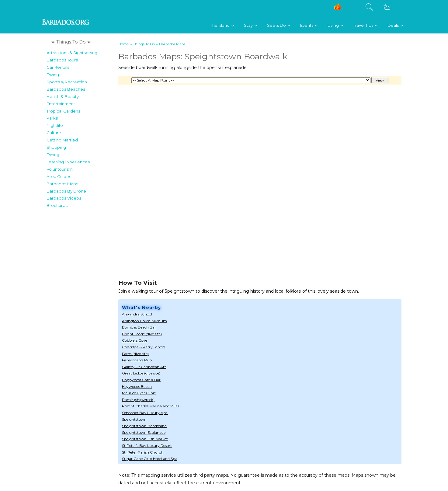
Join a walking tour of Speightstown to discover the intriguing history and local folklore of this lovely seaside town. (239, 291)
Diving (53, 75)
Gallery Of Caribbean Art (144, 367)
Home (123, 44)
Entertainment (61, 104)
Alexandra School (137, 314)
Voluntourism (60, 169)
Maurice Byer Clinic (139, 393)
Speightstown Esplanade (144, 432)
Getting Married (62, 140)
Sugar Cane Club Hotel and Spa (150, 459)
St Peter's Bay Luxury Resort (147, 446)
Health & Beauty (63, 96)
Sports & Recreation (67, 82)
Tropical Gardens (63, 111)
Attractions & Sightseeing (72, 53)
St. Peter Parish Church (143, 452)
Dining (53, 155)
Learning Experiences (68, 162)
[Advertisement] (80, 302)
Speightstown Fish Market (145, 439)
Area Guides (59, 176)
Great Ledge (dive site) (141, 373)
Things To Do (144, 44)
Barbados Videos (64, 198)
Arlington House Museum (144, 321)
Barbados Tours (62, 60)
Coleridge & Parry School (144, 347)
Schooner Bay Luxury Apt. (145, 413)
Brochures (57, 205)
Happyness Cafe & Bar (141, 380)
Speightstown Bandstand (144, 426)
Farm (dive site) (135, 354)
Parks (52, 118)
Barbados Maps (62, 184)
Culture (54, 133)
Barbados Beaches (66, 89)
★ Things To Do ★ (71, 42)
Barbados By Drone (66, 191)
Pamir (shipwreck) (138, 400)
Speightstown (134, 419)
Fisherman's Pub (137, 360)
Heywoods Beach (137, 387)
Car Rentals (58, 67)
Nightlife (55, 125)
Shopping (56, 147)
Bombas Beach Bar (139, 327)
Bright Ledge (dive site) (142, 334)
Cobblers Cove (135, 340)
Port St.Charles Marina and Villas (151, 406)
